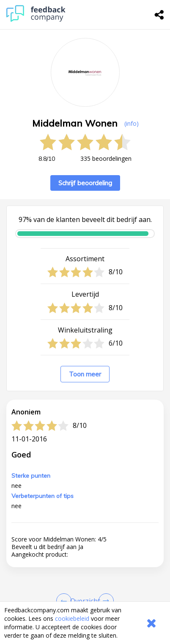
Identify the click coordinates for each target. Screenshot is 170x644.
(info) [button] (132, 123)
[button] (85, 599)
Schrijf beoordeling (85, 183)
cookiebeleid (72, 618)
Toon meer (85, 374)
